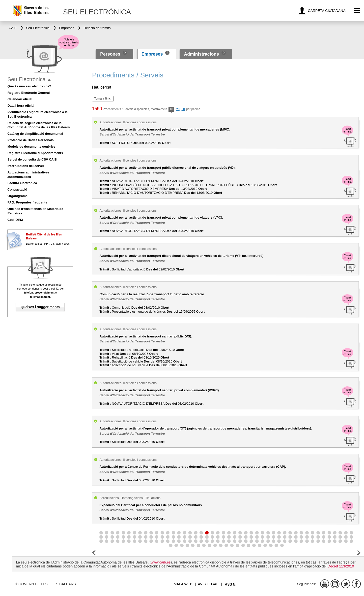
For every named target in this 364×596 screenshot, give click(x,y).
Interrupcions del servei (26, 166)
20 (178, 109)
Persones (111, 54)
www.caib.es (161, 562)
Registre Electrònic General (29, 93)
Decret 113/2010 (341, 566)
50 (183, 109)
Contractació (17, 189)
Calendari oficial (20, 99)
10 (171, 110)
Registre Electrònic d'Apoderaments (35, 153)
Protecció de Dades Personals (30, 140)
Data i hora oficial (21, 106)
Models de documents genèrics (31, 147)
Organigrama (17, 196)
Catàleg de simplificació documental (35, 134)
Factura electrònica (22, 183)
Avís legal (208, 584)
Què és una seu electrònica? (29, 86)
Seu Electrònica (27, 79)
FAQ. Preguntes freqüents (27, 202)
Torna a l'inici (103, 99)
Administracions (201, 54)
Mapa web (183, 584)
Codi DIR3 (15, 220)
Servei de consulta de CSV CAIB (32, 159)
